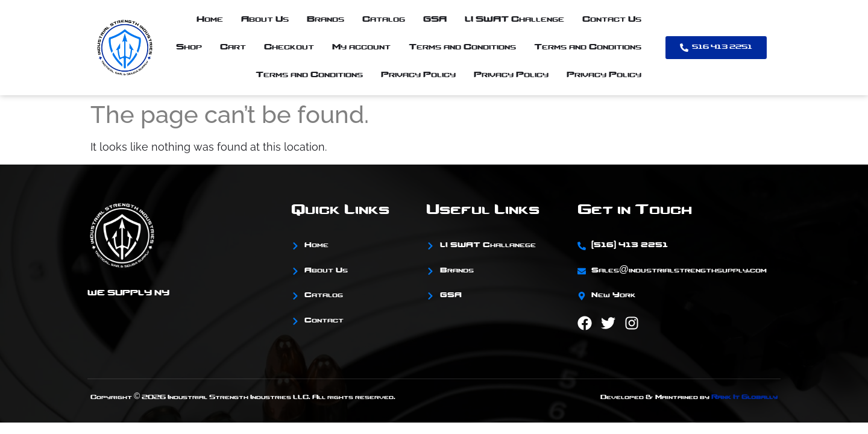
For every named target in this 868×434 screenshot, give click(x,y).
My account (361, 47)
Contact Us (612, 20)
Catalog (384, 20)
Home (210, 20)
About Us (265, 20)
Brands (325, 20)
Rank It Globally (744, 398)
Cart (233, 47)
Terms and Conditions (462, 47)
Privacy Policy (418, 75)
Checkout (289, 47)
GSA (435, 20)
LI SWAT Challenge (514, 20)
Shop (189, 47)
